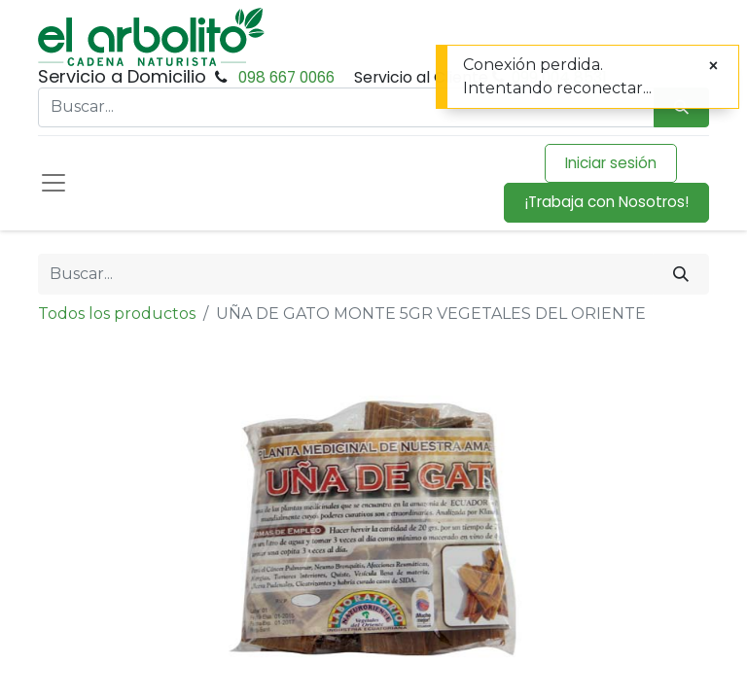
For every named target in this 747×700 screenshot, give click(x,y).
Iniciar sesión (611, 163)
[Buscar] (681, 274)
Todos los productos (117, 314)
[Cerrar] (713, 66)
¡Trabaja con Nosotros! (606, 202)
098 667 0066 (286, 77)
